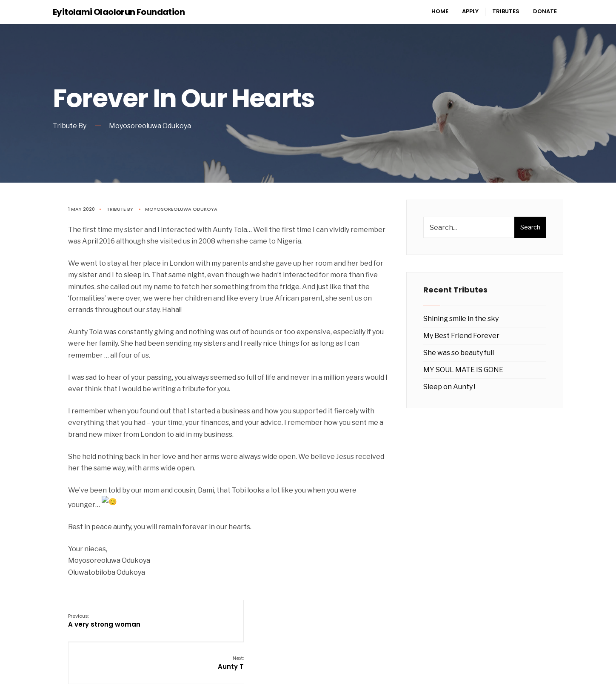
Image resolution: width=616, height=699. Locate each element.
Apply (470, 11)
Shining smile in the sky (461, 319)
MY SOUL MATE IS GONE (463, 370)
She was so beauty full (459, 353)
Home (440, 11)
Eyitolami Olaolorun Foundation (119, 12)
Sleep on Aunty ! (449, 387)
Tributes (506, 11)
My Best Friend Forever (461, 336)
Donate (545, 11)
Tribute (118, 209)
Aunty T (376, 617)
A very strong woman (106, 617)
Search (530, 227)
